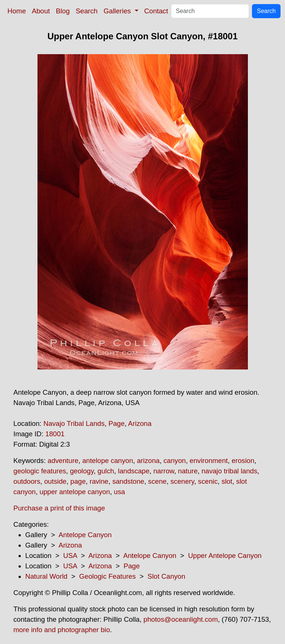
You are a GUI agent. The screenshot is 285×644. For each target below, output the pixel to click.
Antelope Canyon (85, 535)
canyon (175, 461)
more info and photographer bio (62, 630)
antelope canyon (108, 461)
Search (87, 11)
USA (70, 556)
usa (119, 492)
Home (17, 11)
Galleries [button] (118, 11)
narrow (164, 471)
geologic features (40, 471)
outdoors (27, 481)
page (78, 481)
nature (188, 471)
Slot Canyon (166, 576)
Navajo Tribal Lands (74, 423)
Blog (63, 11)
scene (157, 481)
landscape (134, 471)
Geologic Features (107, 576)
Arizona (140, 423)
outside (55, 481)
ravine (99, 481)
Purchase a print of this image (59, 508)
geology (82, 471)
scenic (208, 481)
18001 (55, 434)
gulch (106, 471)
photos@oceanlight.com (181, 619)
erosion (243, 461)
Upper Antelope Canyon (225, 556)
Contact (156, 11)
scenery (182, 481)
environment (209, 461)
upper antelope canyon (75, 492)
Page (117, 423)
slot (227, 481)
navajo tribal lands (229, 471)
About (41, 11)
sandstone (128, 481)
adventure (63, 461)
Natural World (46, 576)
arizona (148, 461)
